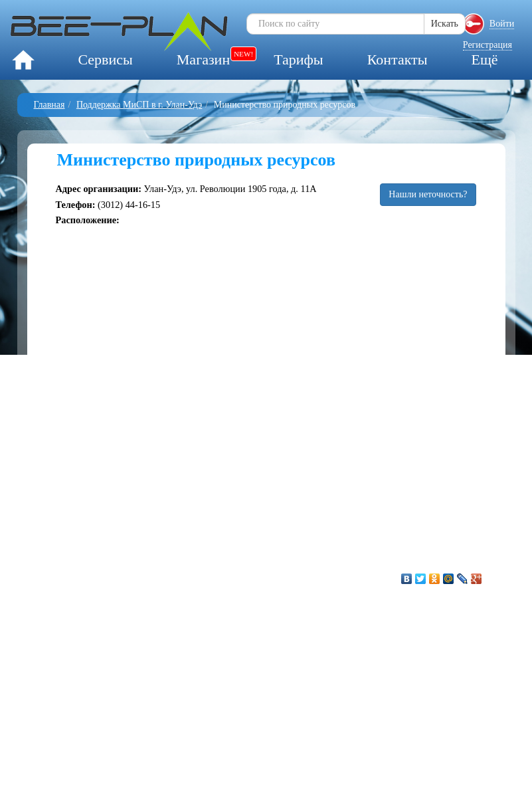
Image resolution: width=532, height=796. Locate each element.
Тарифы (298, 59)
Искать (445, 24)
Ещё (484, 59)
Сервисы (105, 59)
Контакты (398, 59)
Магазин (203, 59)
